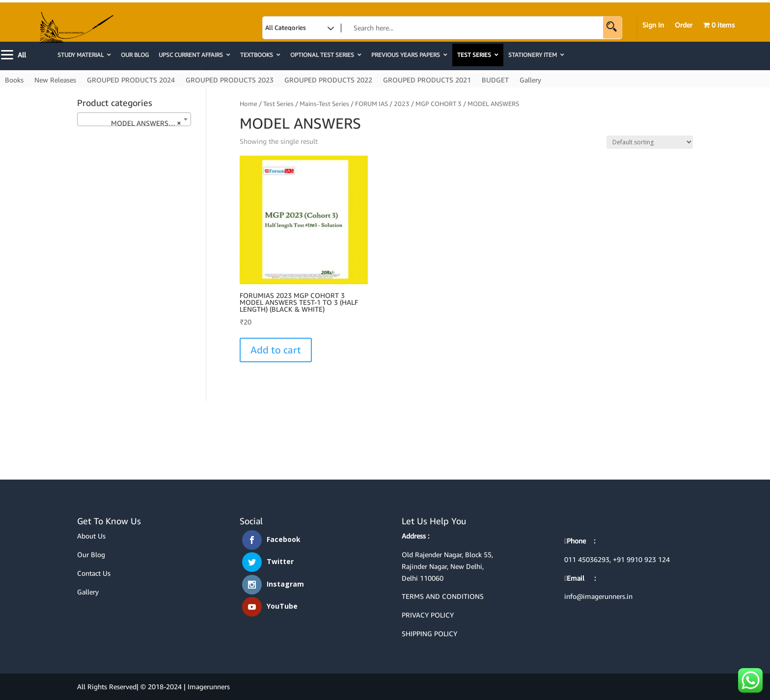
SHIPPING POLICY (429, 633)
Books (14, 80)
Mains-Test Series (324, 104)
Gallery (530, 80)
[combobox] (134, 119)
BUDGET (495, 80)
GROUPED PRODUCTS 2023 (230, 80)
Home (248, 104)
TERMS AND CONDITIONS (443, 596)
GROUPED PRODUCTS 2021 (427, 80)
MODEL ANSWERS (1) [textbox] (131, 123)
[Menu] (14, 54)
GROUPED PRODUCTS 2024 (131, 80)
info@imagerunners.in (598, 596)
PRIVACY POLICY (428, 615)
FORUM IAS (371, 104)
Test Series (278, 104)
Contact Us (94, 573)
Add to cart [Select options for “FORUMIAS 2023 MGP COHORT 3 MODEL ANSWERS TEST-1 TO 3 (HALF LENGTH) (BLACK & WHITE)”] (276, 350)
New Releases (55, 80)
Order (684, 25)
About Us (91, 536)
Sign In (653, 25)
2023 (402, 104)
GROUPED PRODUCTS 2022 (328, 80)
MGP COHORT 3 (439, 104)
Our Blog (91, 554)
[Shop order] (650, 142)
